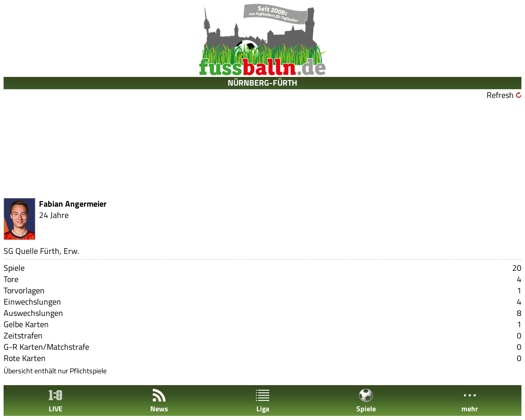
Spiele (366, 401)
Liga (262, 401)
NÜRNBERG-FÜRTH (262, 83)
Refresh (500, 95)
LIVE (55, 401)
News (159, 401)
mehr (470, 401)
